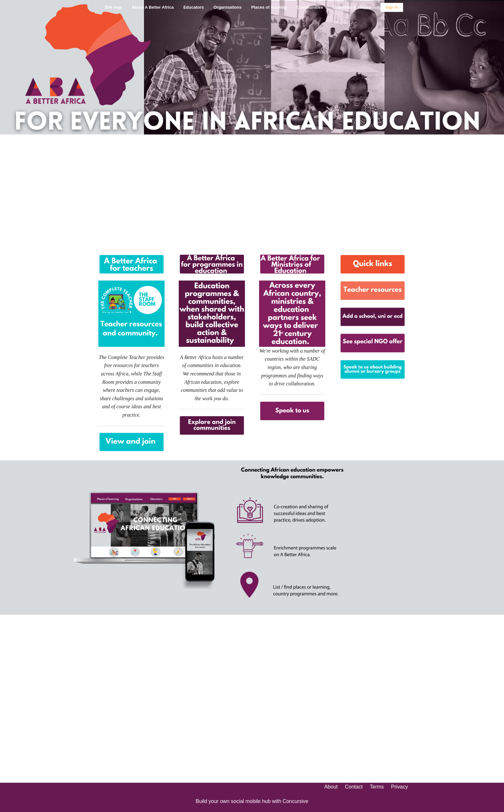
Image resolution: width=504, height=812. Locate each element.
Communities (310, 7)
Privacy (400, 787)
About (331, 787)
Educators (194, 7)
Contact (354, 787)
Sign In (392, 7)
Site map (113, 7)
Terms (377, 787)
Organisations (227, 7)
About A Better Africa (153, 7)
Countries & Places (352, 7)
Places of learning (269, 7)
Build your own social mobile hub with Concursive (252, 801)
